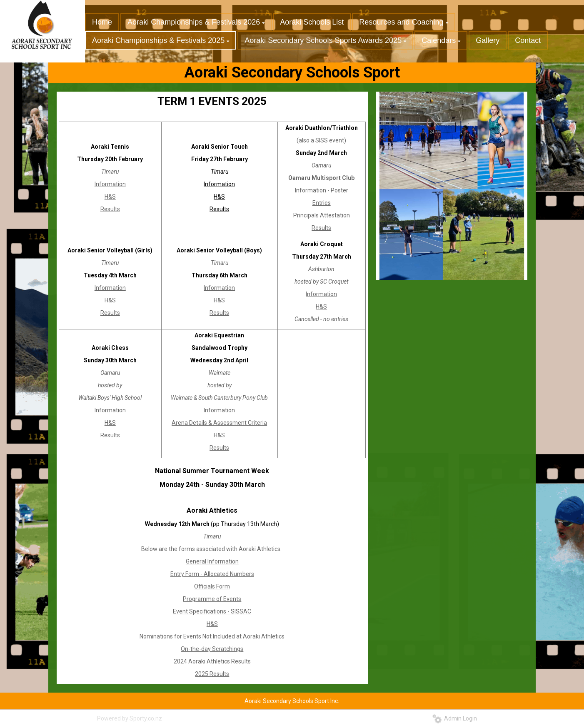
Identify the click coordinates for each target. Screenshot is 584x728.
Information (110, 184)
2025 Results (212, 674)
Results (110, 209)
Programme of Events (212, 599)
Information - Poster (322, 190)
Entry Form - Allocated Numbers (212, 574)
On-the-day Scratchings (212, 649)
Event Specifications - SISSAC (212, 611)
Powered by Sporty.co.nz (130, 718)
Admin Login (455, 718)
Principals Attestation (322, 215)
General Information (212, 561)
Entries (322, 203)
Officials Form (212, 586)
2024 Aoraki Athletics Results (212, 661)
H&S (110, 197)
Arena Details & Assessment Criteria (219, 423)
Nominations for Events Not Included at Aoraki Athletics (212, 636)
